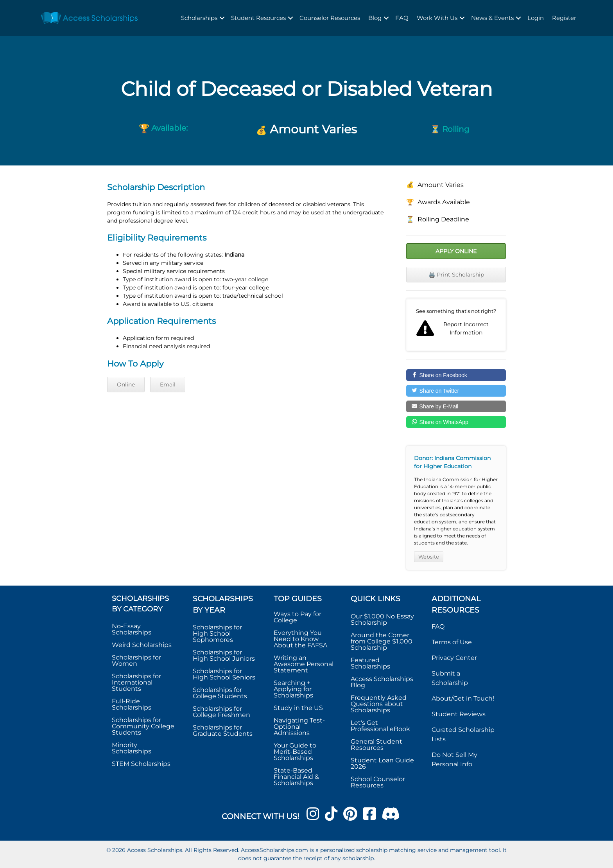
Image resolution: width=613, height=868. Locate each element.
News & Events (492, 18)
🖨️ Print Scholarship (456, 275)
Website (429, 557)
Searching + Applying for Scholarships (293, 689)
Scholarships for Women (136, 660)
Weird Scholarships (142, 645)
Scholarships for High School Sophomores (217, 633)
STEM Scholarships (141, 764)
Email (168, 385)
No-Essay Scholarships (132, 629)
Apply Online (456, 251)
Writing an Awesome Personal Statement (304, 664)
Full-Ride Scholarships (132, 704)
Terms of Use (452, 642)
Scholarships (199, 18)
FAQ (402, 18)
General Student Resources (376, 745)
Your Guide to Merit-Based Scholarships (295, 752)
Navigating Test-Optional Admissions (299, 727)
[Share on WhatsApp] (456, 422)
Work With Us (437, 18)
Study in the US (298, 708)
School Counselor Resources (378, 782)
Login (536, 18)
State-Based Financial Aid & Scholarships (296, 777)
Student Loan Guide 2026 (382, 763)
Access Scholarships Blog (382, 682)
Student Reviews (459, 714)
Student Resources (258, 18)
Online (126, 385)
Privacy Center (454, 658)
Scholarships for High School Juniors (224, 655)
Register (564, 18)
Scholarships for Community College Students (143, 726)
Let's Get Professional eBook (380, 726)
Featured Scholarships (371, 663)
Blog (375, 18)
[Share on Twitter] (456, 391)
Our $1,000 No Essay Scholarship (382, 619)
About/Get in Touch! (463, 698)
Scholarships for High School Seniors (224, 674)
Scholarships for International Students (136, 682)
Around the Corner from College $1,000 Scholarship (382, 641)
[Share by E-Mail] (456, 406)
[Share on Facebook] (456, 375)
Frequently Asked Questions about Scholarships (379, 704)
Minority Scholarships (132, 748)
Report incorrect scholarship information (456, 325)
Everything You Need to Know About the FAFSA (300, 639)
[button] (222, 18)
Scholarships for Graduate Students (223, 731)
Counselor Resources (330, 18)
